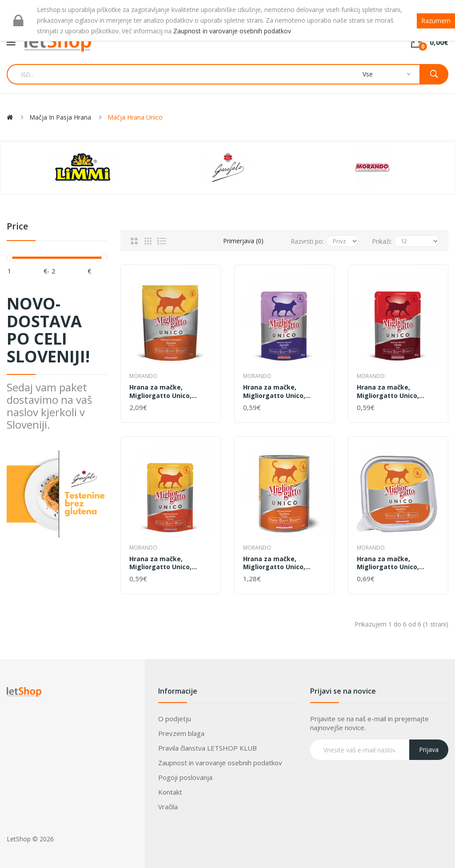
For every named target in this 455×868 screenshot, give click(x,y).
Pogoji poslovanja (185, 777)
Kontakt (170, 792)
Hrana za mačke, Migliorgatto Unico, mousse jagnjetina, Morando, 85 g (274, 391)
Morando (143, 376)
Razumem (436, 21)
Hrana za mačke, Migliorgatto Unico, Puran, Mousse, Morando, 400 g (283, 563)
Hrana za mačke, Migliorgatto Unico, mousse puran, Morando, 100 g (397, 563)
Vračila (168, 807)
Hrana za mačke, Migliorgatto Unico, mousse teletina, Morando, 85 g (388, 391)
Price (17, 227)
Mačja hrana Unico (135, 117)
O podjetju (175, 719)
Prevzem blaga (181, 733)
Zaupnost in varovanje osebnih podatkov (220, 763)
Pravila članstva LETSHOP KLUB (208, 748)
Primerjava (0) (243, 241)
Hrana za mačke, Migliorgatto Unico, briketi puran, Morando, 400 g (167, 391)
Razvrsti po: (307, 241)
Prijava (429, 749)
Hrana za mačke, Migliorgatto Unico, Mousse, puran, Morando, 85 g (170, 563)
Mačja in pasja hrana (60, 117)
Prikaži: (382, 241)
